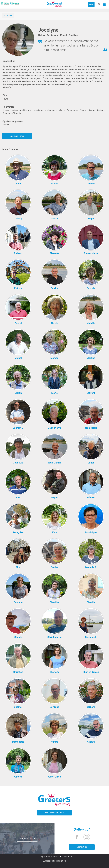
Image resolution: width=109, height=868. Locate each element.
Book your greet (17, 136)
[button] (99, 5)
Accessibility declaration (55, 861)
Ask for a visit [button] (27, 839)
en (90, 4)
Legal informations (49, 857)
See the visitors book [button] (54, 813)
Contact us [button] (82, 847)
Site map (68, 857)
